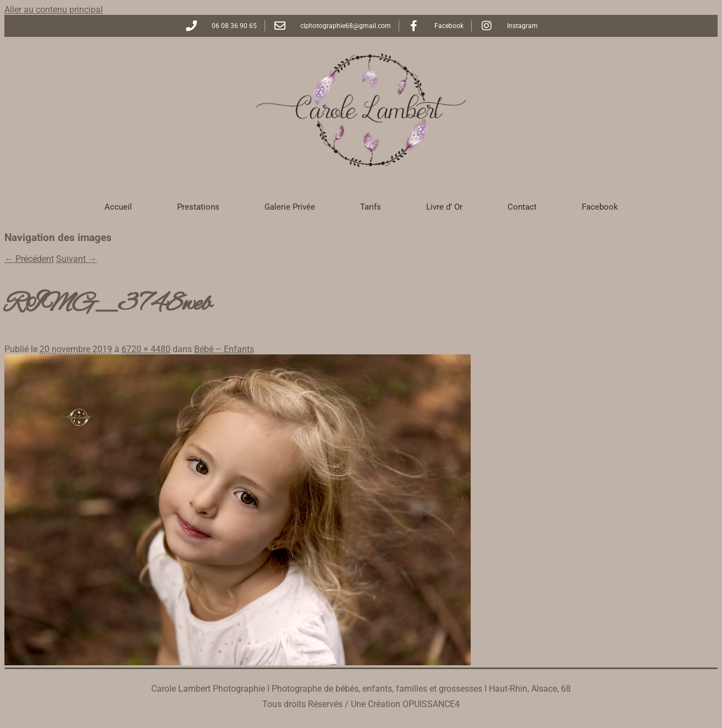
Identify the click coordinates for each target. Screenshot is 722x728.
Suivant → (76, 259)
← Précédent (29, 259)
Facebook (600, 207)
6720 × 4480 (146, 349)
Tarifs (371, 207)
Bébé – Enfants (224, 349)
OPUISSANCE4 (431, 704)
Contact (522, 207)
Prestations (198, 207)
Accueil (118, 207)
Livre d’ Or (444, 207)
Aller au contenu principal (54, 10)
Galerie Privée (290, 207)
